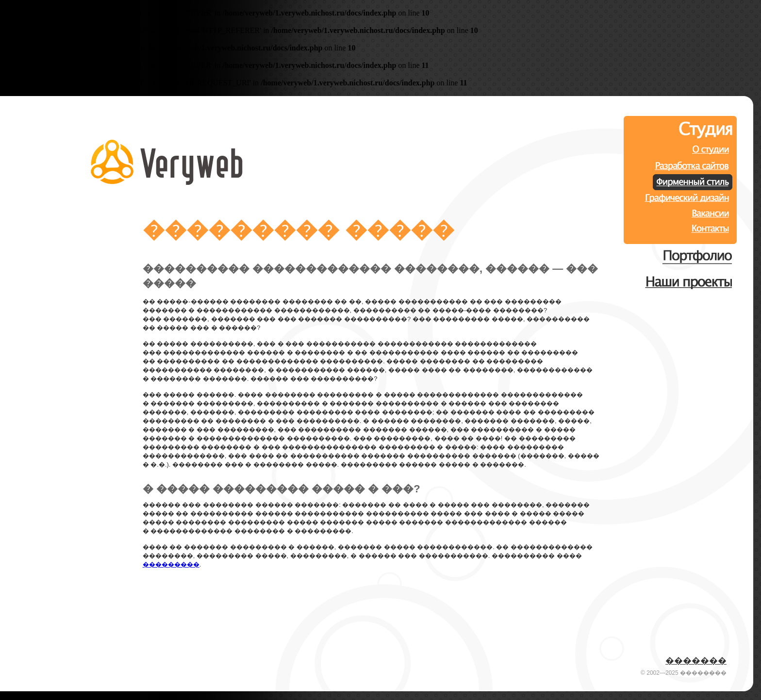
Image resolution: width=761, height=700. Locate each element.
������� (696, 661)
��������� (171, 564)
